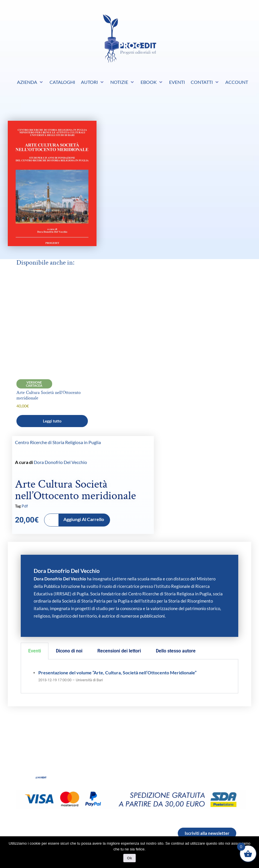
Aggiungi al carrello (84, 519)
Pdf (25, 506)
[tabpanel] (129, 676)
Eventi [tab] (35, 651)
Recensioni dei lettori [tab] (119, 651)
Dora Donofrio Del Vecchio (60, 462)
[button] (30, 82)
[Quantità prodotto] (51, 520)
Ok (129, 858)
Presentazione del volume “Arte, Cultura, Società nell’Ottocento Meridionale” (117, 672)
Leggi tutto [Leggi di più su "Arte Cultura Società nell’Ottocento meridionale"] (52, 421)
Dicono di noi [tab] (69, 651)
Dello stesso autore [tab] (176, 651)
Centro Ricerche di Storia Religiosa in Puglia (58, 443)
